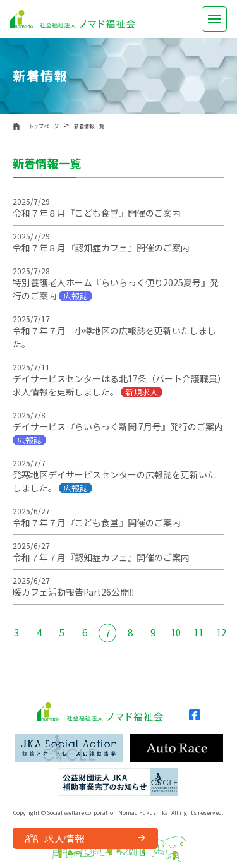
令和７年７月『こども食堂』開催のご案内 (97, 522)
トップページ (44, 126)
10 (176, 632)
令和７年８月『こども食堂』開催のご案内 (97, 213)
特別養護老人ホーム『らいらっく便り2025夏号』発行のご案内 (116, 289)
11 (198, 632)
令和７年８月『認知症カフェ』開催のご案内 (101, 248)
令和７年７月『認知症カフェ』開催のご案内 (101, 557)
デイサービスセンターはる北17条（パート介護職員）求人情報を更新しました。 (117, 385)
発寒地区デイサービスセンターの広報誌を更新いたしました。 (114, 481)
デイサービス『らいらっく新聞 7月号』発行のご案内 (118, 433)
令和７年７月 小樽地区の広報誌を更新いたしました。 (114, 337)
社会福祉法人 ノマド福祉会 (73, 19)
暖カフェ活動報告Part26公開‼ (74, 592)
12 (221, 632)
